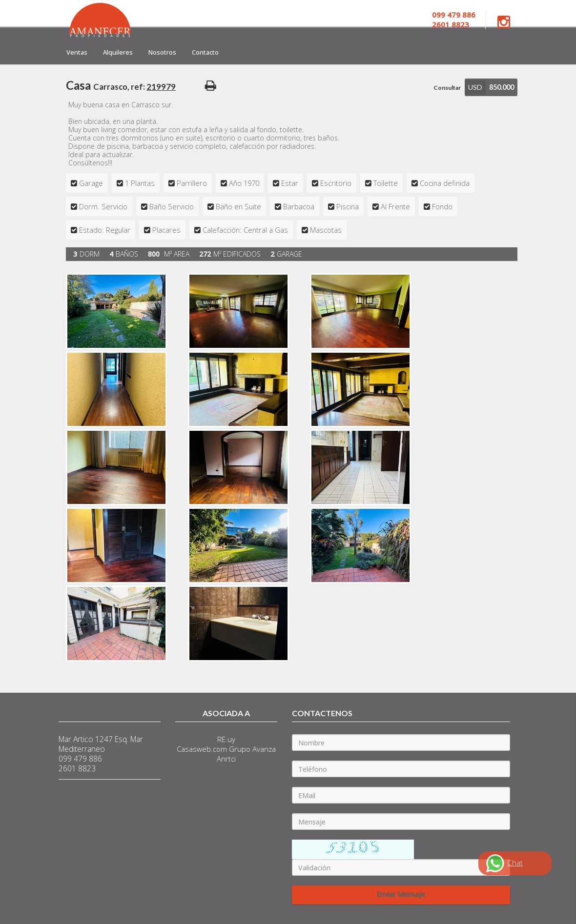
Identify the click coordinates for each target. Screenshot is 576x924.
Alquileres (118, 52)
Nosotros (162, 52)
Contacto (205, 52)
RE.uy (226, 739)
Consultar (447, 88)
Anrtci (226, 759)
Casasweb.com (202, 749)
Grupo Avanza (252, 749)
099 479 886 (454, 15)
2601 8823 (451, 24)
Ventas (77, 52)
